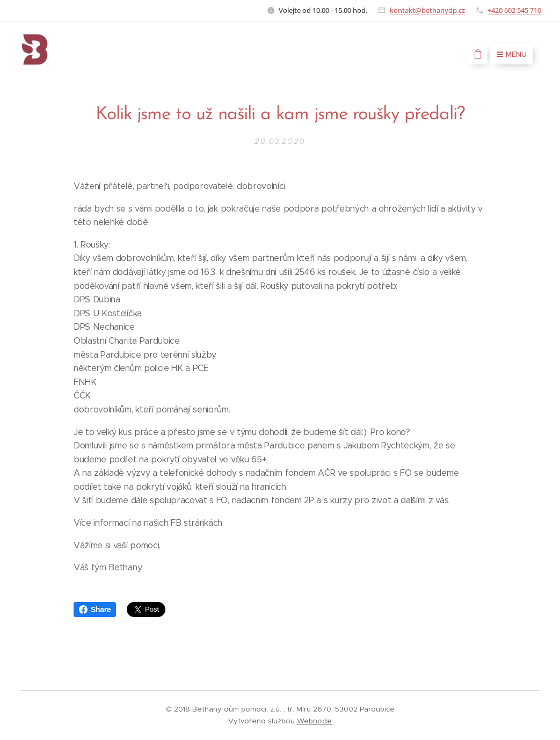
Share (95, 610)
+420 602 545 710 (514, 10)
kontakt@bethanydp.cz (427, 10)
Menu (512, 54)
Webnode (314, 721)
